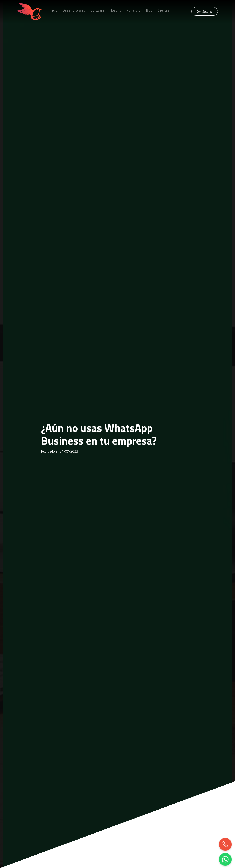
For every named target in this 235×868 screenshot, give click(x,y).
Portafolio (133, 10)
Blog (149, 10)
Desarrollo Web (74, 10)
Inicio (53, 10)
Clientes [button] (164, 10)
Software (97, 10)
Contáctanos (205, 11)
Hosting (115, 10)
